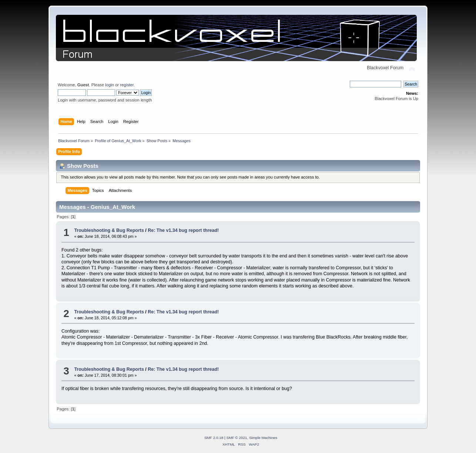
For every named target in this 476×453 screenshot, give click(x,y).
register (127, 85)
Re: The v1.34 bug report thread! (183, 230)
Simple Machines (263, 438)
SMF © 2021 (237, 438)
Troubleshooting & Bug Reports (109, 230)
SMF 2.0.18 (214, 438)
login (110, 85)
